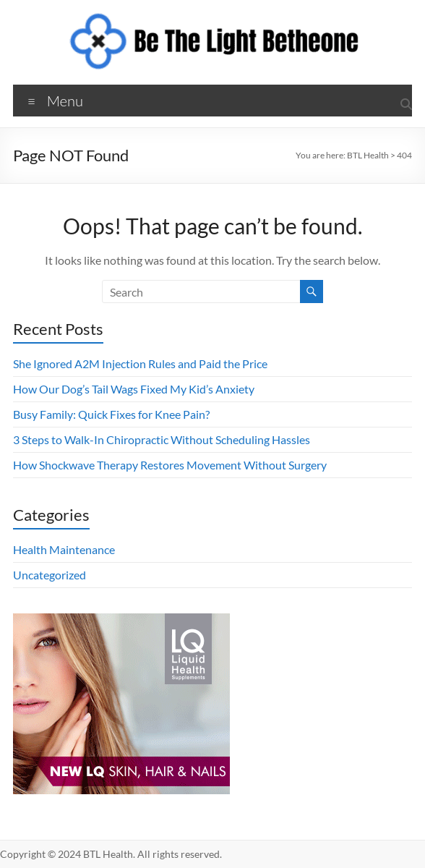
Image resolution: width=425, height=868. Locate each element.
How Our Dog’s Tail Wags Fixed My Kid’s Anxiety (134, 389)
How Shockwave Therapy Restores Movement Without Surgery (170, 465)
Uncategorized (50, 575)
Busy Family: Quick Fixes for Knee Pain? (111, 414)
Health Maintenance (64, 549)
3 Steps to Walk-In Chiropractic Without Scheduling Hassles (162, 439)
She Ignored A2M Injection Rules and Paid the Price (140, 363)
